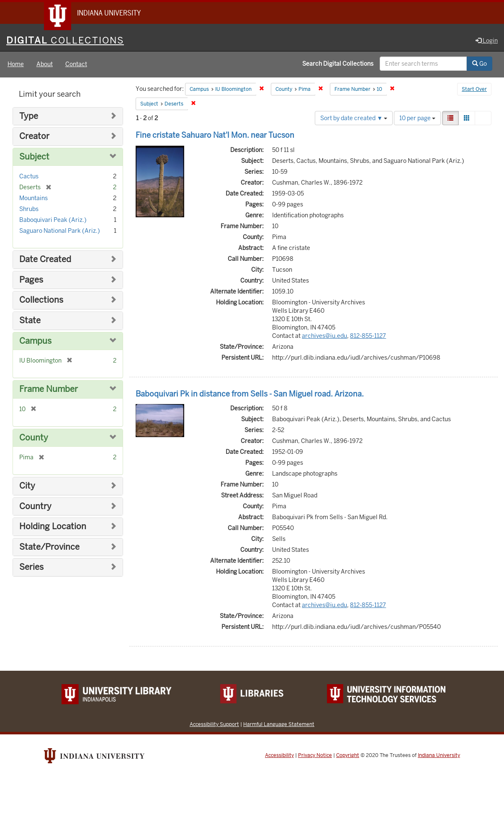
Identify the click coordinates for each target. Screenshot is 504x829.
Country (35, 506)
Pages (31, 280)
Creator (34, 137)
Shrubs (29, 209)
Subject (34, 157)
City (27, 486)
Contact (76, 64)
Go (480, 64)
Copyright (348, 756)
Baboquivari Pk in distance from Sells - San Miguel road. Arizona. (250, 394)
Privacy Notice (315, 756)
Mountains (33, 198)
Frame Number (49, 389)
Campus (35, 341)
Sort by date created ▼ (354, 118)
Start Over (474, 90)
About (45, 64)
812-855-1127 (368, 336)
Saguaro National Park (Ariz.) (60, 231)
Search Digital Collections (338, 64)
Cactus (29, 177)
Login (487, 41)
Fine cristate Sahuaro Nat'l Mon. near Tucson (215, 135)
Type (29, 116)
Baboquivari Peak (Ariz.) (53, 220)
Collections (41, 300)
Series (31, 568)
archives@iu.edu (324, 336)
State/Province (49, 547)
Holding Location (53, 527)
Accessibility (279, 756)
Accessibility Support (214, 725)
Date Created (45, 260)
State (30, 321)
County (34, 438)
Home (16, 64)
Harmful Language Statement (279, 725)
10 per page (417, 118)
